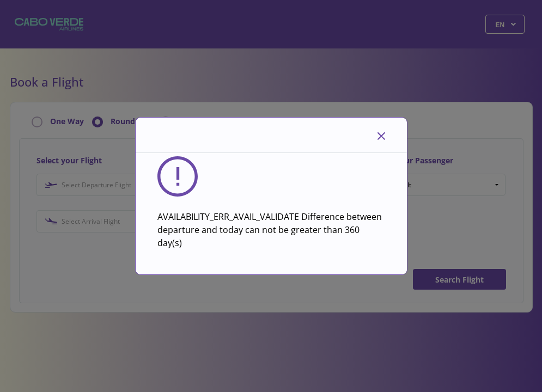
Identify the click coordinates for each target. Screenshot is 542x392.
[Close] (381, 135)
